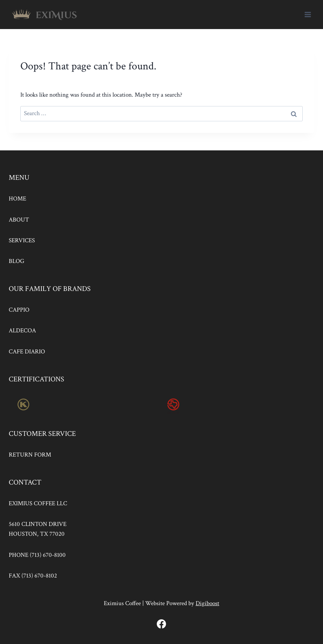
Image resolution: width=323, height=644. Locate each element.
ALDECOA (22, 331)
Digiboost (207, 603)
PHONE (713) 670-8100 (37, 555)
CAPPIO (19, 310)
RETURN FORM (30, 455)
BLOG (17, 261)
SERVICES (22, 240)
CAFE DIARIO (27, 352)
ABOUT (19, 220)
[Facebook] (162, 624)
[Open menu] (308, 14)
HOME (17, 199)
